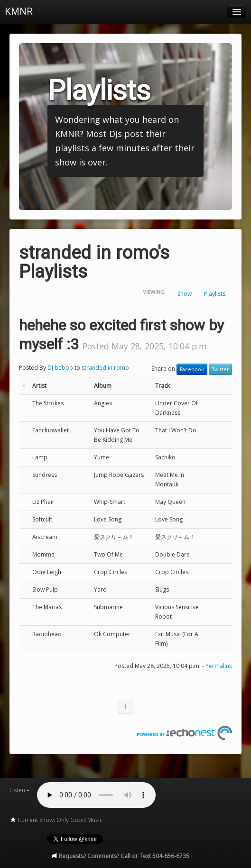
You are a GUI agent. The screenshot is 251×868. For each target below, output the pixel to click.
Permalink (219, 666)
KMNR (19, 11)
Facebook (192, 369)
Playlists (215, 294)
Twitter (220, 369)
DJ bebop (60, 368)
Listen (20, 790)
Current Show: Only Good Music (56, 820)
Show (185, 294)
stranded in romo (105, 368)
